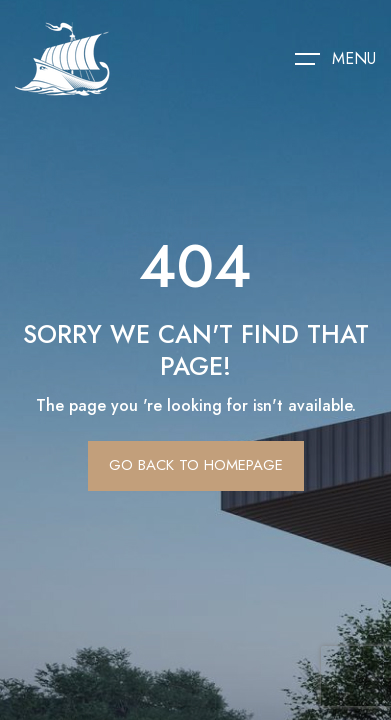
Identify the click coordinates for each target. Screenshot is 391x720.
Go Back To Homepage (196, 465)
